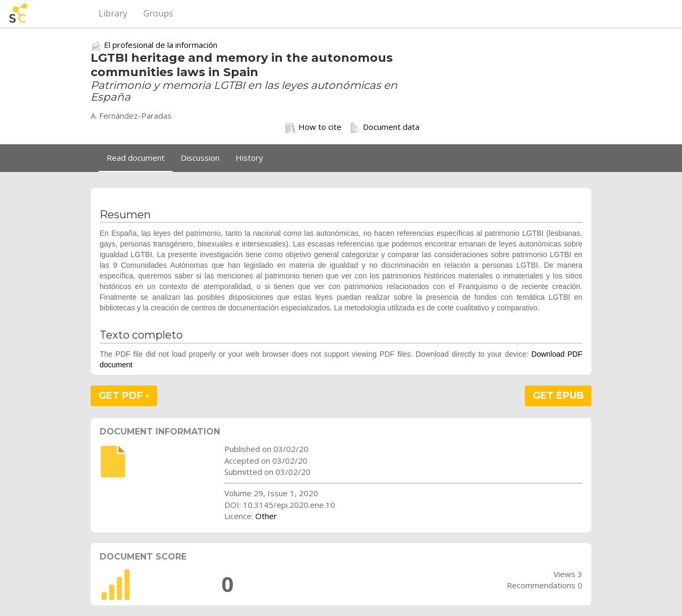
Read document (136, 158)
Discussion (200, 158)
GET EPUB (558, 396)
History (249, 158)
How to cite (313, 127)
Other (266, 516)
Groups (158, 13)
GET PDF (124, 396)
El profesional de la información (161, 45)
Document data (384, 127)
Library (113, 13)
